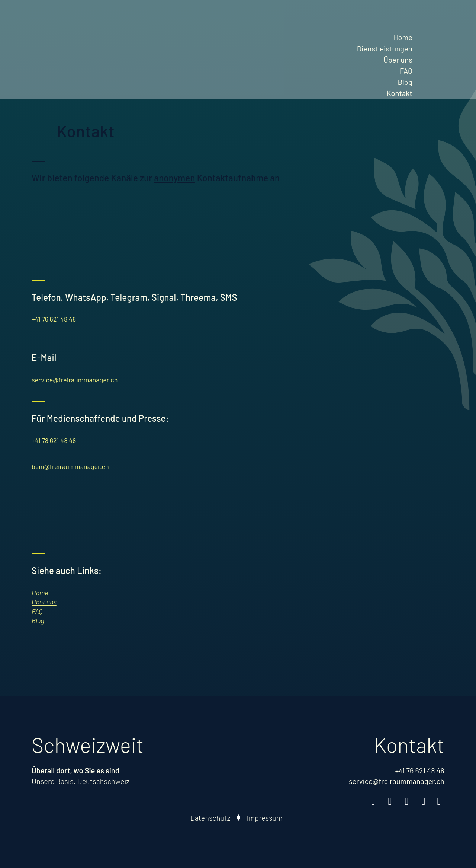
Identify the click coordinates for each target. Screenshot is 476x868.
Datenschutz (210, 818)
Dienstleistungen (385, 48)
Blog (405, 82)
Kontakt (399, 93)
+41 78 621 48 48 (54, 440)
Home (403, 37)
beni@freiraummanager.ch (70, 466)
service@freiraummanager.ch (75, 380)
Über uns (398, 60)
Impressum (265, 818)
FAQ (406, 71)
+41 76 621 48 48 (54, 319)
